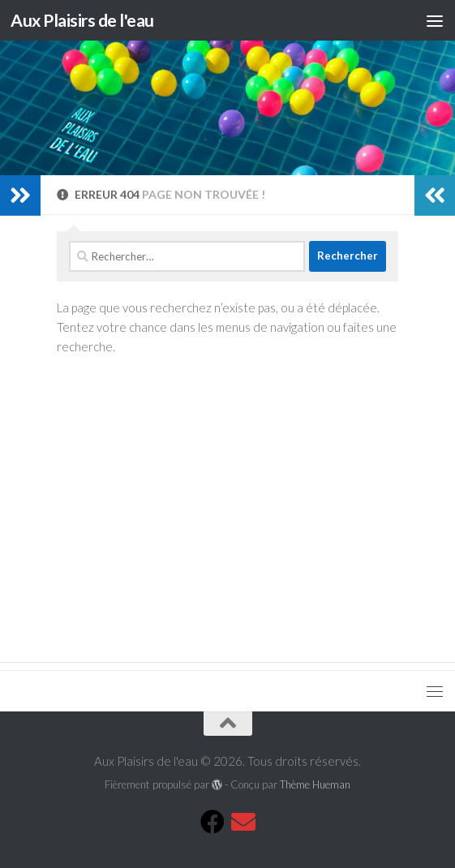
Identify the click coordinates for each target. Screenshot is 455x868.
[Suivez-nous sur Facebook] (212, 822)
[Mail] (243, 822)
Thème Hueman (315, 784)
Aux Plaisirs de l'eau (82, 20)
